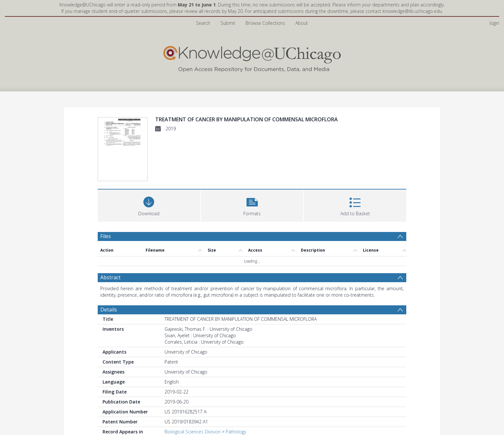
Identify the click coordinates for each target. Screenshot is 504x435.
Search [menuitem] (203, 23)
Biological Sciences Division (193, 432)
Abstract (110, 277)
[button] (252, 205)
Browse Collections (265, 23)
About (302, 23)
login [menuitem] (494, 23)
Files (106, 236)
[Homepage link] (252, 57)
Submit (228, 23)
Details (109, 310)
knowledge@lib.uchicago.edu (412, 11)
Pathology (236, 432)
